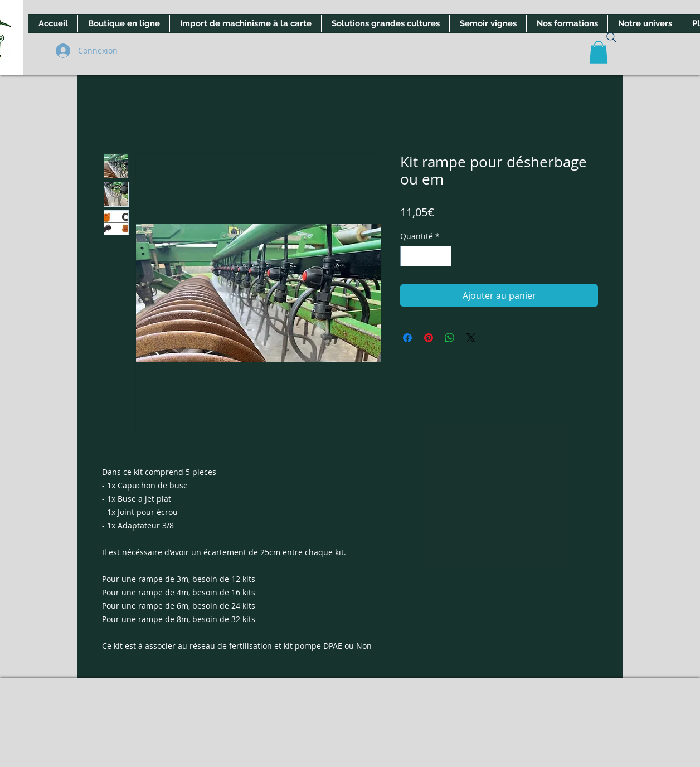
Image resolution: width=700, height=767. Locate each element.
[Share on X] (471, 338)
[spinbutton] (426, 256)
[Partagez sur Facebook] (407, 338)
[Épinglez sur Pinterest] (429, 338)
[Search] (611, 37)
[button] (599, 52)
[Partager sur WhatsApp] (450, 338)
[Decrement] (409, 256)
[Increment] (443, 256)
